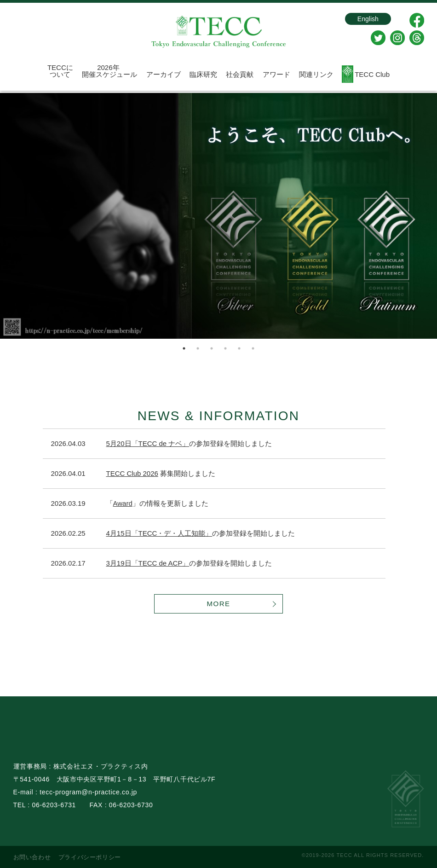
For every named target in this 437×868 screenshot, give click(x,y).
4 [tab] (225, 348)
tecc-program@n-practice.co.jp (88, 792)
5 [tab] (239, 348)
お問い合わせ (32, 857)
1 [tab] (184, 348)
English (360, 20)
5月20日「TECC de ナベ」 (148, 443)
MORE (219, 604)
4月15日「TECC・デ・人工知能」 (159, 533)
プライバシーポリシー (90, 857)
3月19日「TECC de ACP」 (148, 563)
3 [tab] (212, 348)
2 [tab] (198, 348)
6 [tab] (253, 348)
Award (123, 503)
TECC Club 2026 (132, 473)
